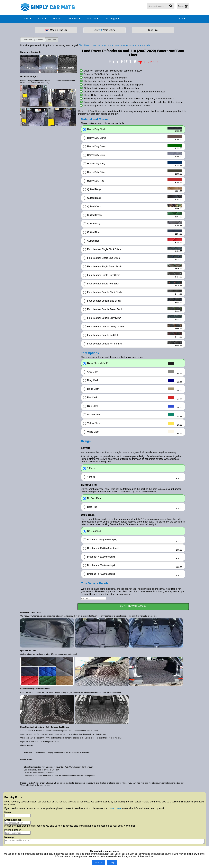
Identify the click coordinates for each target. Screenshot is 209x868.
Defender (40, 40)
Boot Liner (52, 40)
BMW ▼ (42, 19)
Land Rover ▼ (74, 19)
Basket (183, 6)
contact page (114, 808)
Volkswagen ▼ (112, 19)
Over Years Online (105, 30)
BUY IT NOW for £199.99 (133, 606)
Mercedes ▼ (93, 19)
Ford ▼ (57, 19)
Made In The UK (56, 30)
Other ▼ (182, 19)
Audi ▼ (28, 19)
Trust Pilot (153, 30)
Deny (112, 863)
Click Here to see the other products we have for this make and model (115, 45)
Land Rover (27, 40)
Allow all (98, 863)
